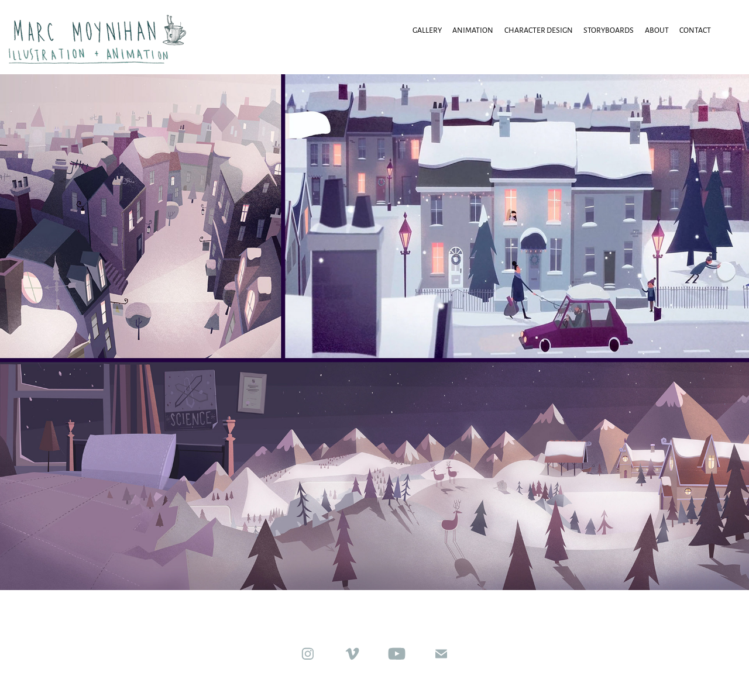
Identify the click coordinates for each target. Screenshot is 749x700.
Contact (695, 30)
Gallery (427, 30)
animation (473, 30)
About (657, 30)
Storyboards (609, 30)
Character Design (539, 30)
